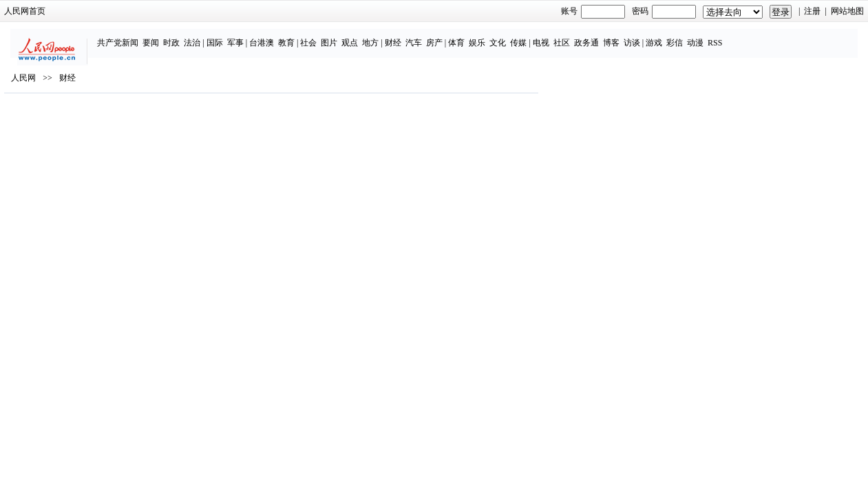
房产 (458, 36)
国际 (239, 36)
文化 (522, 36)
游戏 (678, 36)
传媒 (542, 36)
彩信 (699, 36)
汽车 (438, 36)
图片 (354, 36)
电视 (565, 36)
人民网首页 (125, 11)
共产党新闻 (142, 36)
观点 (374, 36)
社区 (586, 36)
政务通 (611, 36)
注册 (713, 11)
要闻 (175, 36)
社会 (333, 36)
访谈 (656, 36)
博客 (635, 36)
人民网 (123, 118)
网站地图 (748, 11)
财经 (417, 36)
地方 (395, 36)
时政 (195, 36)
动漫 (719, 36)
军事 (260, 36)
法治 (216, 36)
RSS (739, 36)
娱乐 (501, 36)
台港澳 (286, 36)
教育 (310, 36)
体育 (480, 36)
